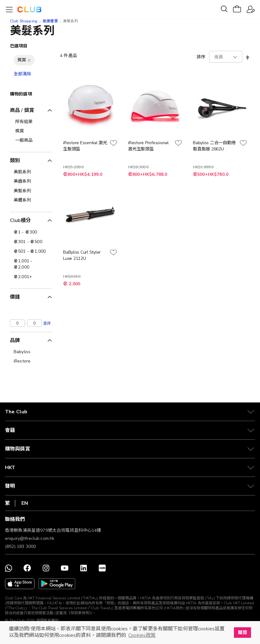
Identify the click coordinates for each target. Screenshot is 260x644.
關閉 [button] (242, 633)
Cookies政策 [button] (142, 635)
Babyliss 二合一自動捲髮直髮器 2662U (214, 146)
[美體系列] (31, 200)
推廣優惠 (50, 21)
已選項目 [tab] (19, 46)
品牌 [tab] (15, 340)
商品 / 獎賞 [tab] (22, 110)
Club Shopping (24, 21)
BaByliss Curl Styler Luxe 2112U (82, 255)
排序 (201, 57)
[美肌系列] (31, 172)
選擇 (47, 323)
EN (25, 503)
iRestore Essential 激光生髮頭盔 (85, 146)
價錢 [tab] (15, 297)
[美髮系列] (31, 191)
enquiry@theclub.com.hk (30, 538)
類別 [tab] (15, 161)
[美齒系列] (31, 181)
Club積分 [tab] (20, 220)
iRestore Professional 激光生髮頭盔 (148, 146)
